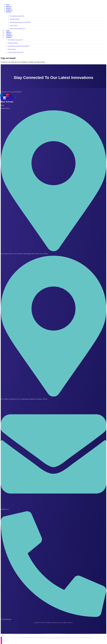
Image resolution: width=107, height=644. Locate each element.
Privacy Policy (5, 108)
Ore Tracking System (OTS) (17, 16)
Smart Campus (14, 25)
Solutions (11, 37)
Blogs (2, 105)
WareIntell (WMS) (15, 19)
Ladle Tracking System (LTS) (17, 28)
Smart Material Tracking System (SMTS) (20, 22)
